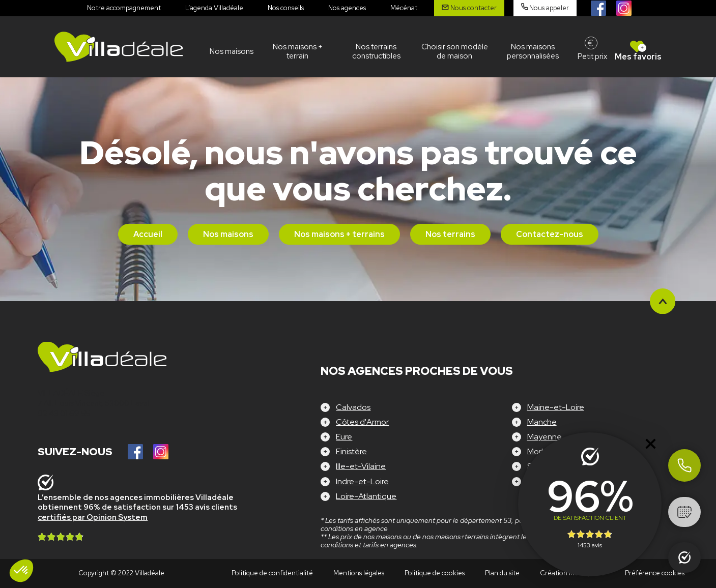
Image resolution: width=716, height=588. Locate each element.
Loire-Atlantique (366, 496)
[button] (21, 571)
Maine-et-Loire (556, 407)
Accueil (148, 234)
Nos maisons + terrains (339, 234)
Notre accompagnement (124, 8)
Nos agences (347, 8)
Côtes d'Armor (362, 422)
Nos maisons (232, 51)
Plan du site (502, 573)
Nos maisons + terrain (298, 51)
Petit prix (592, 56)
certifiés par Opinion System (93, 517)
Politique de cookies (435, 573)
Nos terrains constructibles (376, 51)
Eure (344, 437)
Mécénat (404, 8)
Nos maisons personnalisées (533, 51)
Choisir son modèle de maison (455, 51)
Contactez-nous (550, 234)
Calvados (353, 407)
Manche (542, 422)
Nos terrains (450, 234)
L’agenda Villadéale (214, 8)
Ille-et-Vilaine (361, 466)
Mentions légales (359, 573)
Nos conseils (286, 8)
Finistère (351, 451)
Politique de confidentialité (272, 573)
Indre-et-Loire (362, 481)
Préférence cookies (655, 573)
